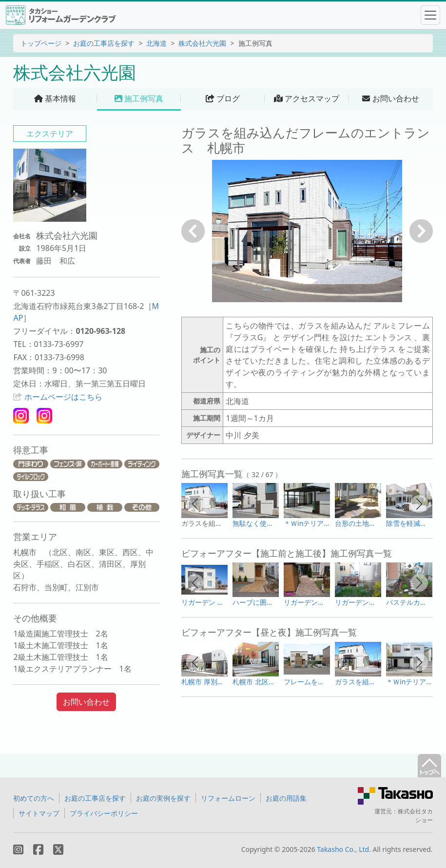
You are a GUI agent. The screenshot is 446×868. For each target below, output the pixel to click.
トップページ (41, 43)
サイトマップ (39, 813)
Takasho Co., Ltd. (344, 849)
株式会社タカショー (415, 816)
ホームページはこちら (63, 397)
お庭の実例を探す (163, 798)
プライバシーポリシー (104, 813)
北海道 (156, 43)
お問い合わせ (86, 702)
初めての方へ (34, 798)
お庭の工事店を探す (104, 43)
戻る (193, 231)
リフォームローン (228, 798)
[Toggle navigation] (430, 15)
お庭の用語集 (286, 798)
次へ (421, 231)
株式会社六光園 (202, 43)
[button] (195, 504)
